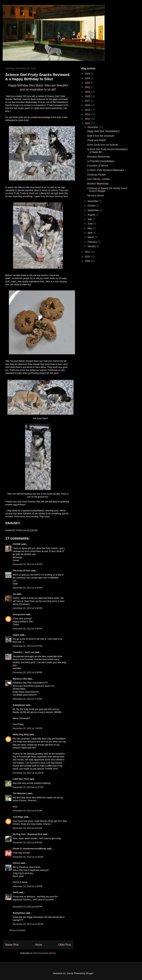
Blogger (90, 973)
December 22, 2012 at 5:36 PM (27, 608)
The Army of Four (22, 571)
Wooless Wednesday (98, 184)
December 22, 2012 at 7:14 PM (27, 699)
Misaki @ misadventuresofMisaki (29, 849)
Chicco (16, 863)
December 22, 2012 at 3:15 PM (27, 564)
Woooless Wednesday (98, 157)
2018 (88, 96)
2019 (88, 92)
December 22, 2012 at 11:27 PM (28, 787)
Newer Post (12, 945)
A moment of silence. (98, 166)
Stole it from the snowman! (101, 136)
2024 (88, 78)
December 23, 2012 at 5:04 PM (27, 907)
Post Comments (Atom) (44, 953)
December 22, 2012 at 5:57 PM (27, 646)
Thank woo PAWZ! (97, 140)
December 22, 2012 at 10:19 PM (28, 773)
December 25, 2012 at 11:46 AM (28, 924)
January (92, 246)
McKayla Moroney (54, 196)
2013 (88, 119)
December (93, 127)
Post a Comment (17, 930)
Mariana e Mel (20, 679)
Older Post (65, 945)
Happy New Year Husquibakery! (103, 131)
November (93, 201)
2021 (88, 87)
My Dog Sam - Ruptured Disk (27, 834)
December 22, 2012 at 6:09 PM (27, 672)
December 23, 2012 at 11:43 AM (28, 857)
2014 (88, 114)
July (90, 219)
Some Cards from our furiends (103, 145)
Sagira (16, 635)
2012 (88, 123)
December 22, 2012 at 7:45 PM (27, 728)
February (92, 242)
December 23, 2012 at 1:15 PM (27, 886)
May (90, 228)
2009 (88, 261)
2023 (88, 83)
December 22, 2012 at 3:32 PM (27, 588)
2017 (88, 101)
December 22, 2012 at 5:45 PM (27, 629)
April (90, 233)
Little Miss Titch (21, 779)
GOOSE (17, 544)
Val (14, 594)
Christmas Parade (96, 175)
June (90, 224)
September (93, 210)
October (92, 206)
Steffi (15, 892)
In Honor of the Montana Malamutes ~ (106, 170)
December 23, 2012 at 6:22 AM (27, 811)
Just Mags (18, 817)
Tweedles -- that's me (23, 652)
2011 (88, 252)
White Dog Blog (21, 734)
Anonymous (19, 614)
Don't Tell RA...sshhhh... (99, 179)
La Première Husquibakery (101, 161)
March (91, 237)
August (91, 215)
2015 (88, 110)
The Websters (20, 793)
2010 (88, 257)
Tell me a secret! (95, 196)
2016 (88, 105)
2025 (88, 74)
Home (39, 945)
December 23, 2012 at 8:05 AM (27, 842)
